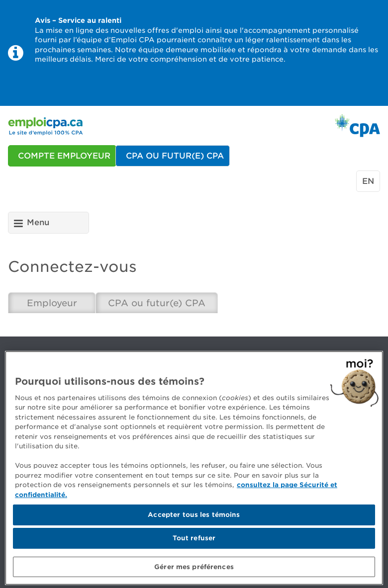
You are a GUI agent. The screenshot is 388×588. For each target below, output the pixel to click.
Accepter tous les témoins (194, 518)
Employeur (52, 303)
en (368, 181)
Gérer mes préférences (194, 570)
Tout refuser (194, 541)
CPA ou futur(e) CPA (157, 303)
